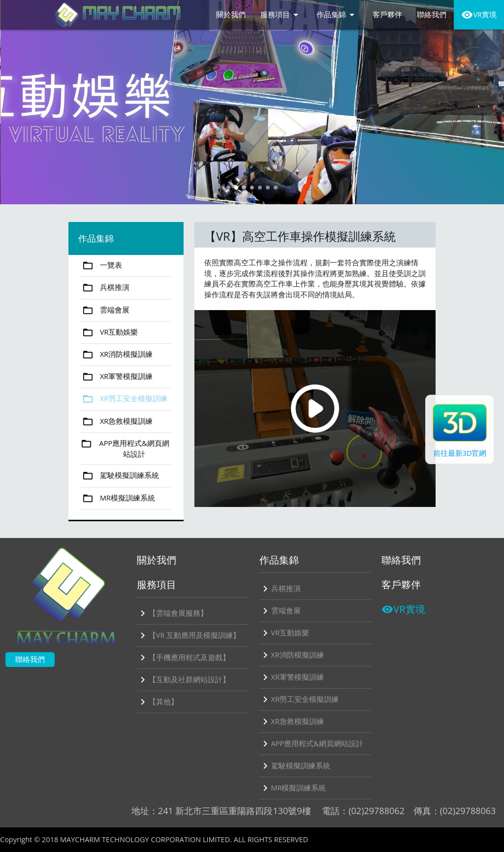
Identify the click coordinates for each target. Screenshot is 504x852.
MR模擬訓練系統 (118, 498)
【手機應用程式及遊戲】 (183, 658)
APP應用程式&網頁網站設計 (125, 449)
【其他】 (157, 702)
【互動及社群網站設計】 (183, 680)
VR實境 (479, 15)
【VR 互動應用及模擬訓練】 (189, 635)
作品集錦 (337, 15)
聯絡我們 (432, 15)
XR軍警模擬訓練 (117, 377)
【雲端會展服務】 (172, 613)
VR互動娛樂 (110, 332)
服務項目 (281, 15)
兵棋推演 (105, 288)
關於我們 (231, 15)
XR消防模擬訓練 (117, 355)
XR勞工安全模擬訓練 (124, 399)
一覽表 (101, 266)
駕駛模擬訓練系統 (120, 476)
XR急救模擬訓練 (117, 422)
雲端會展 (105, 310)
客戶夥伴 (387, 15)
